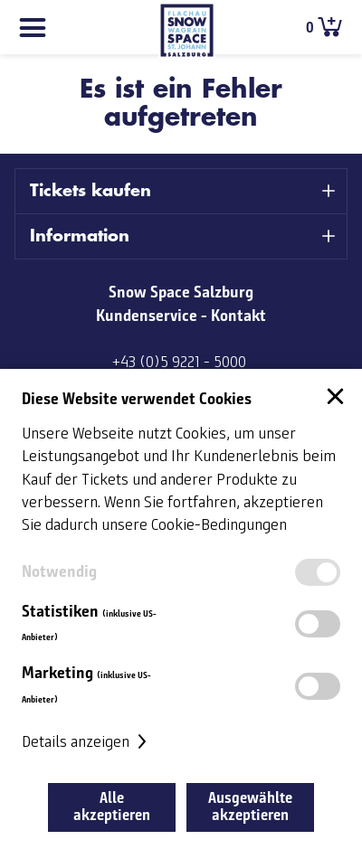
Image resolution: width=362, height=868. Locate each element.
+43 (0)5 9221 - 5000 (179, 363)
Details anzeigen (86, 742)
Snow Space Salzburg (181, 292)
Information (80, 236)
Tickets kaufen (90, 191)
